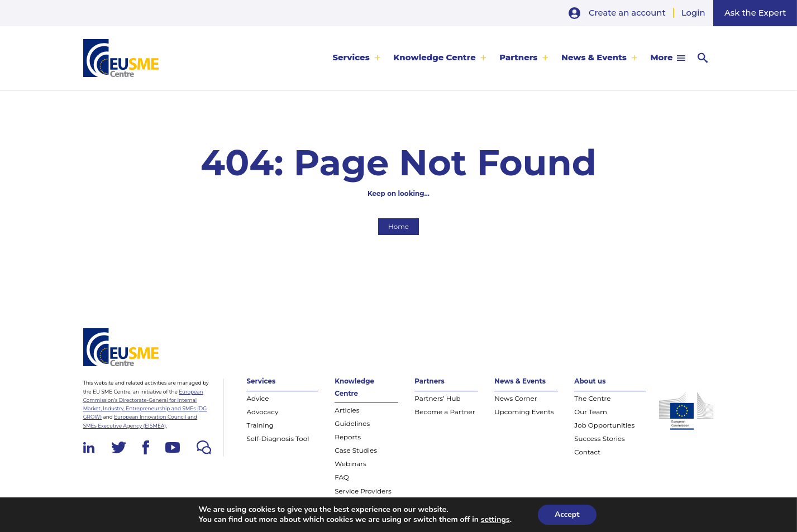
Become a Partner (445, 412)
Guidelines (352, 423)
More (661, 57)
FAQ (342, 477)
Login (693, 13)
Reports (348, 437)
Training (260, 425)
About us (590, 381)
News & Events (594, 57)
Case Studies (356, 450)
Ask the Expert (755, 13)
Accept (567, 514)
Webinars (350, 464)
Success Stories (600, 438)
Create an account (627, 13)
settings (495, 520)
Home (399, 226)
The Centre (592, 398)
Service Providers (363, 491)
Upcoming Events (524, 412)
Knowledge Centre (434, 57)
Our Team (591, 412)
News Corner (516, 398)
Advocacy (262, 412)
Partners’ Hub (437, 398)
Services (351, 57)
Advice (257, 398)
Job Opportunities (604, 425)
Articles (347, 410)
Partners (518, 57)
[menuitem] (357, 58)
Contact (587, 452)
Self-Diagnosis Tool (278, 438)
